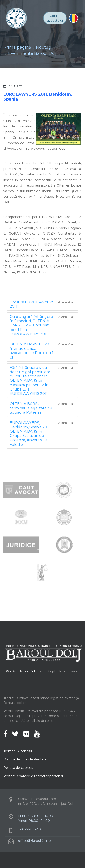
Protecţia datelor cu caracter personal (33, 776)
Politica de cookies (18, 768)
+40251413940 (29, 829)
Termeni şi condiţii (18, 751)
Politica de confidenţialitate (25, 759)
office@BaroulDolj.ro (34, 841)
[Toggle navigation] (39, 18)
